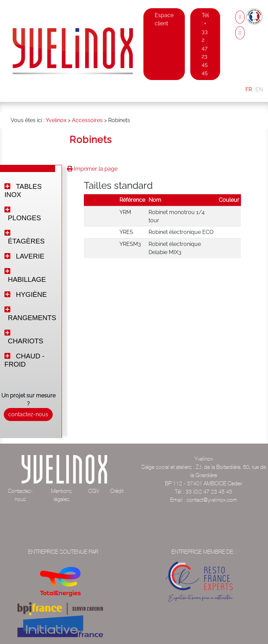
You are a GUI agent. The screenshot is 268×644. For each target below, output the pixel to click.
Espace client (164, 19)
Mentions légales (61, 495)
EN (259, 89)
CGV (94, 491)
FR (249, 89)
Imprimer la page (92, 169)
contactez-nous (28, 414)
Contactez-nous (20, 495)
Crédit (117, 491)
